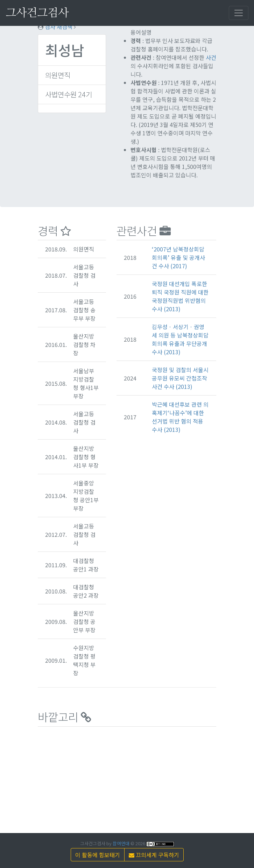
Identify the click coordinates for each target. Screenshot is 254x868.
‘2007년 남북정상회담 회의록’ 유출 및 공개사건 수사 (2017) (178, 257)
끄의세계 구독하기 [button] (154, 855)
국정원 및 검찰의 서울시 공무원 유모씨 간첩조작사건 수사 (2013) (180, 378)
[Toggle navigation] (239, 13)
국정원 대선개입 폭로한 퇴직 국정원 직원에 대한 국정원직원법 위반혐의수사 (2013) (180, 296)
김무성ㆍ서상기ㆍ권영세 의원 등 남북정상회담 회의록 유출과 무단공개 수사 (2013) (180, 339)
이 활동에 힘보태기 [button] (98, 855)
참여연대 (121, 843)
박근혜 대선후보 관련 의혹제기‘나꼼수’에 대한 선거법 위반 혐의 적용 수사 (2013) (180, 417)
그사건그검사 (37, 13)
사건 (211, 57)
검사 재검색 (59, 27)
